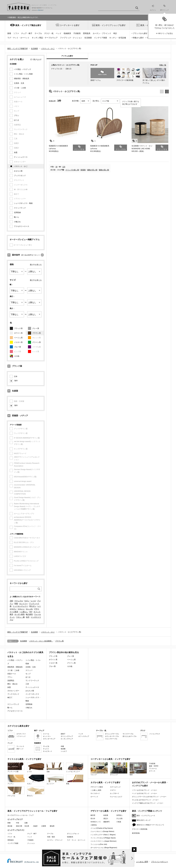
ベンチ (81, 734)
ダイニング (119, 769)
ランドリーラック (32, 680)
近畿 (26, 823)
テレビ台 (46, 746)
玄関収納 (17, 212)
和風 (16, 604)
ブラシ (17, 115)
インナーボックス (32, 694)
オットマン (47, 736)
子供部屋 (152, 764)
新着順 (83, 170)
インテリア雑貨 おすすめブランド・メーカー (148, 803)
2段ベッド (20, 749)
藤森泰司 (107, 822)
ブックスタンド (20, 176)
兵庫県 (44, 826)
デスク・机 (49, 33)
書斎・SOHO (154, 766)
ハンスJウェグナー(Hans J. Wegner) (103, 835)
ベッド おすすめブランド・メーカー (145, 793)
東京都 (10, 826)
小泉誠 (119, 822)
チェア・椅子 (27, 33)
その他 (17, 356)
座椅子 (63, 734)
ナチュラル (19, 601)
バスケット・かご (21, 166)
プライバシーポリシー (160, 862)
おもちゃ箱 (18, 171)
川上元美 (119, 819)
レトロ (33, 601)
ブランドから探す (140, 33)
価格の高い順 (104, 170)
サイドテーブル (128, 734)
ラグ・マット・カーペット (18, 38)
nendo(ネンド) (95, 822)
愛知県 (52, 826)
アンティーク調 (16, 767)
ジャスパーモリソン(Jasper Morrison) (103, 841)
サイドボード (95, 793)
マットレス (20, 746)
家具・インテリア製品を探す (28, 25)
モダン (27, 601)
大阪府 (35, 826)
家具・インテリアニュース (146, 816)
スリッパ (29, 670)
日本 (16, 376)
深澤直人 (119, 815)
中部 (18, 823)
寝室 (138, 769)
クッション (31, 843)
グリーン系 (37, 342)
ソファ (16, 33)
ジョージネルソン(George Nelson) (102, 831)
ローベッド (94, 797)
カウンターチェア (49, 739)
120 (64, 167)
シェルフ (64, 751)
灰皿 (16, 152)
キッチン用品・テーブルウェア (45, 38)
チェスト (46, 749)
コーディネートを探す (70, 25)
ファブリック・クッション (71, 38)
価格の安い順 (92, 170)
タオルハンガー (13, 691)
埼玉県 (27, 826)
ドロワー (113, 790)
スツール (46, 734)
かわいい (21, 609)
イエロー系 (18, 342)
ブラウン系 (37, 333)
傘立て (10, 697)
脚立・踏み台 (12, 684)
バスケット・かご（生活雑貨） (41, 641)
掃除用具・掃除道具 (22, 79)
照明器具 (87, 33)
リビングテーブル (111, 739)
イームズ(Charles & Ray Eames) (102, 828)
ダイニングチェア (67, 736)
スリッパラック (20, 208)
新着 (9, 33)
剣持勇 (106, 815)
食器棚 (63, 749)
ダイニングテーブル (112, 734)
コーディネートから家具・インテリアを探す (111, 759)
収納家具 (67, 33)
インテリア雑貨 (101, 38)
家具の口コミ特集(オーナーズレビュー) (150, 825)
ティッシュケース (21, 157)
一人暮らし (24, 612)
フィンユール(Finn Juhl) (99, 844)
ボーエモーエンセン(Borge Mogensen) (104, 848)
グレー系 (36, 328)
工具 (27, 684)
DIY (31, 612)
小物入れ (17, 222)
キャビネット (48, 751)
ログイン (153, 8)
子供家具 (77, 33)
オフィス (152, 771)
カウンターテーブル (112, 736)
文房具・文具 (19, 83)
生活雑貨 (88, 38)
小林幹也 (94, 825)
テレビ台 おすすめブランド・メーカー (145, 800)
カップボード (115, 793)
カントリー (23, 604)
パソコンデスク (155, 734)
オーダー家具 (20, 614)
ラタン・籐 (20, 617)
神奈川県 (19, 826)
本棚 (62, 746)
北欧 (11, 601)
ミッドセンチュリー (20, 606)
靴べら (17, 217)
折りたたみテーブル (130, 736)
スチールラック (115, 787)
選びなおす (37, 59)
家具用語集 (136, 833)
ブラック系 (18, 328)
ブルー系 (18, 347)
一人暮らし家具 (96, 790)
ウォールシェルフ (116, 797)
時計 (115, 33)
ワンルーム (153, 768)
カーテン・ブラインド (102, 33)
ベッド (59, 33)
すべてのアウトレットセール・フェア (21, 815)
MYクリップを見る (166, 33)
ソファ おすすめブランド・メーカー (145, 790)
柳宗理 (93, 815)
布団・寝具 (51, 837)
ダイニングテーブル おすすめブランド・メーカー (149, 797)
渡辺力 (106, 819)
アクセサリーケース (22, 226)
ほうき (17, 120)
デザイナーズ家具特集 (140, 829)
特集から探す (138, 38)
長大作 (93, 819)
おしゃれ (29, 609)
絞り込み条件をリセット (31, 255)
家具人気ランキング (144, 820)
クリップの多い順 (72, 170)
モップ (28, 674)
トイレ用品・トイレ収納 (23, 74)
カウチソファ (21, 734)
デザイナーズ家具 (97, 787)
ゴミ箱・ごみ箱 (20, 88)
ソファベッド (21, 736)
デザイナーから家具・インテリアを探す (109, 811)
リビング (99, 769)
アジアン (16, 780)
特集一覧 (163, 65)
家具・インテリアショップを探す (111, 25)
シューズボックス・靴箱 (23, 203)
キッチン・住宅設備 (118, 38)
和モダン (33, 606)
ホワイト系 (18, 333)
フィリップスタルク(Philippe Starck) (103, 838)
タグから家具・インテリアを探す (106, 782)
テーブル (38, 33)
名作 (28, 617)
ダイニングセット (73, 834)
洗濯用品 (11, 680)
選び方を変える (36, 265)
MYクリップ (164, 8)
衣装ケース (12, 674)
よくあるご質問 (142, 862)
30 (56, 167)
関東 (9, 823)
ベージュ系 (18, 338)
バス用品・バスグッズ (22, 69)
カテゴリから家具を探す (19, 726)
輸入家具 (29, 614)
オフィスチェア (84, 736)
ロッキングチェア (67, 739)
